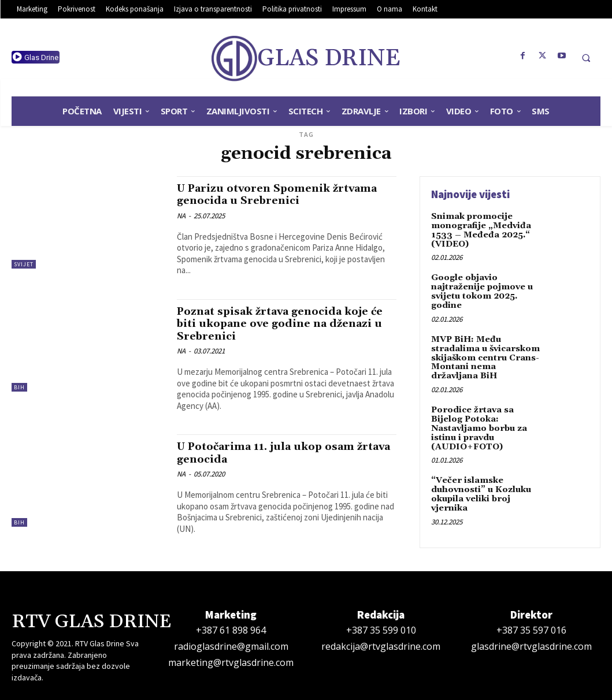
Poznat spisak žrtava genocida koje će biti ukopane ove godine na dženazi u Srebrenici (280, 323)
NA (181, 215)
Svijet (24, 264)
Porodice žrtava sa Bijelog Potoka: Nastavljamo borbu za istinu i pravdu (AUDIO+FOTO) (479, 425)
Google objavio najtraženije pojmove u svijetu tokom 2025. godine (481, 291)
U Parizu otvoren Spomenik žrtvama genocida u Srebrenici (283, 194)
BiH (19, 387)
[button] (586, 58)
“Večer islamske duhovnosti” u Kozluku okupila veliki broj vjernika (481, 489)
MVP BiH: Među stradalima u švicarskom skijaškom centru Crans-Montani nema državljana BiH (486, 355)
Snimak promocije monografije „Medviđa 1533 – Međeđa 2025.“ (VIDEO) (480, 230)
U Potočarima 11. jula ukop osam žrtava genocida (272, 451)
